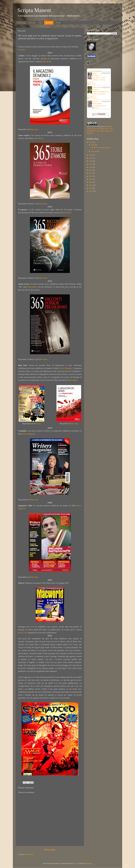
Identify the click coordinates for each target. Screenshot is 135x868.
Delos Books (47, 62)
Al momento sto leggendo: (94, 71)
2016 (91, 182)
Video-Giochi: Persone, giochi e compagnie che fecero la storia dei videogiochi (98, 92)
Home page (22, 23)
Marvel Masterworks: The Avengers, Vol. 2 (99, 104)
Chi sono (32, 23)
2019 (91, 173)
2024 (91, 158)
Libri (41, 23)
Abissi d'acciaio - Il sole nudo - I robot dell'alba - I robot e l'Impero (96, 78)
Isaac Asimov (92, 84)
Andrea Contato (93, 98)
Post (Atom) (29, 854)
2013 (91, 191)
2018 (91, 176)
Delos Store (34, 129)
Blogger (89, 863)
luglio (93, 145)
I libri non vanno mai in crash (101, 148)
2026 (91, 142)
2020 (91, 170)
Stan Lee (96, 108)
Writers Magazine (66, 368)
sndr (76, 863)
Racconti (49, 23)
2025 (91, 155)
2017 (91, 179)
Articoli (58, 23)
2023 (91, 161)
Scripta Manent (34, 10)
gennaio (94, 151)
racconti (21, 50)
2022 (91, 164)
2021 (91, 167)
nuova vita (23, 633)
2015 (91, 185)
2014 (91, 188)
